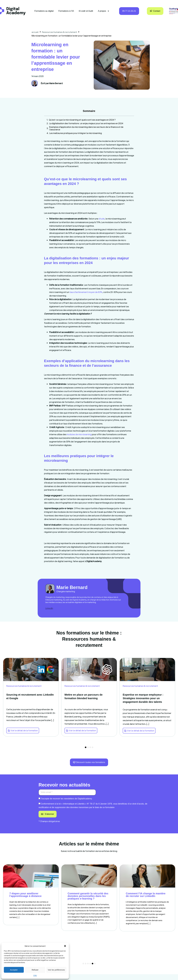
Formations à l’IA (66, 11)
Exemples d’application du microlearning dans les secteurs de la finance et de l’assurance (86, 128)
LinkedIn (49, 608)
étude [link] (102, 219)
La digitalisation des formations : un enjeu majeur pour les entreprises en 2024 (86, 123)
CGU (35, 975)
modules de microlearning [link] (79, 434)
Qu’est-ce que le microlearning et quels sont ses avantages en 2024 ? (82, 120)
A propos (104, 11)
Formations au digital (44, 11)
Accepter (14, 970)
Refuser (35, 970)
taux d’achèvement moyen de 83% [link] (86, 292)
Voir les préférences (56, 970)
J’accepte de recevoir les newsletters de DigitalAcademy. (67, 799)
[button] (65, 946)
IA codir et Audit (86, 11)
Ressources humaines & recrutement (60, 32)
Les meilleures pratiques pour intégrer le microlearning (76, 133)
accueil (35, 32)
